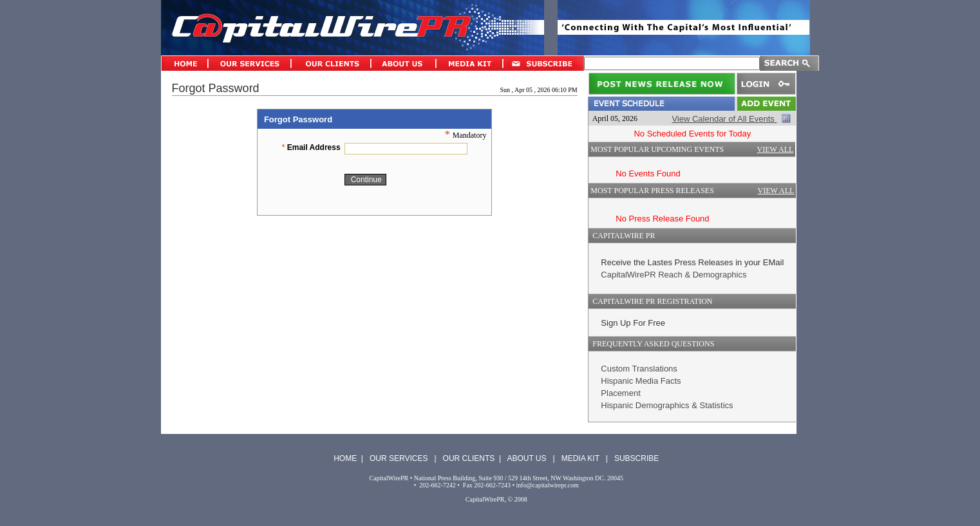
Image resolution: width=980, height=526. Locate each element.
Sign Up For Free (633, 323)
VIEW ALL (776, 149)
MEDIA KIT (580, 458)
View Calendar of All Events (724, 119)
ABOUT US (526, 458)
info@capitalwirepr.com (548, 485)
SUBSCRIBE (636, 458)
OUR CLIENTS (469, 458)
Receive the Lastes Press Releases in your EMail (692, 262)
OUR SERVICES (399, 458)
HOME (345, 458)
